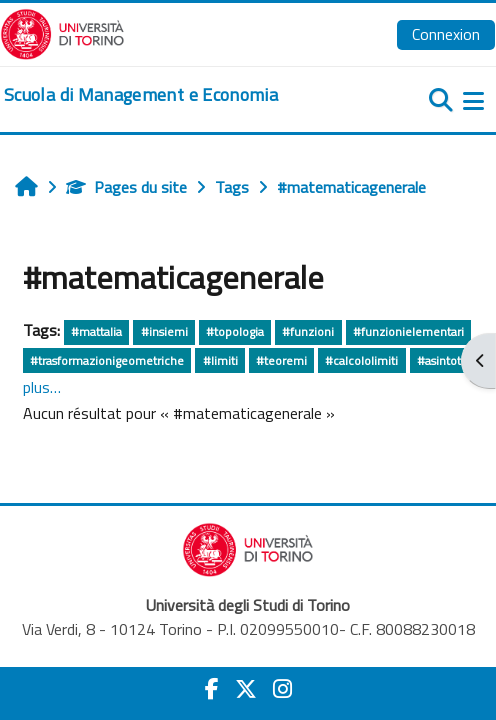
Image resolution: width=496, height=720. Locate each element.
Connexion (446, 34)
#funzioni (308, 331)
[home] (141, 95)
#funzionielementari (408, 331)
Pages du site (126, 187)
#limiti (220, 360)
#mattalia (96, 331)
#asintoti (440, 360)
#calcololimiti (361, 360)
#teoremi (281, 360)
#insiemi (164, 331)
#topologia (235, 331)
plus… (42, 387)
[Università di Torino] (62, 32)
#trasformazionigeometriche (107, 360)
